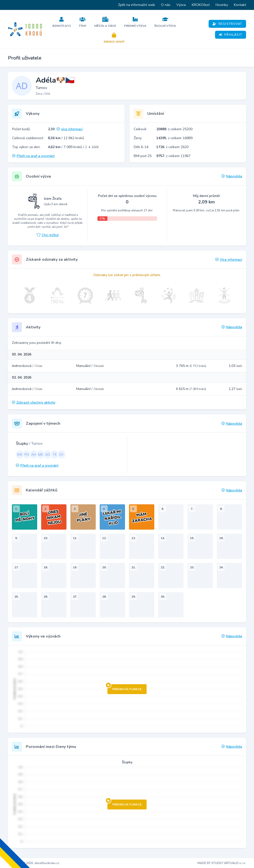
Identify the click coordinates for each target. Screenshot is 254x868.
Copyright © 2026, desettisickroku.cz (34, 863)
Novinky (222, 5)
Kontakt (240, 5)
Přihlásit (231, 35)
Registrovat (227, 24)
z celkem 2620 (172, 147)
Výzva (181, 5)
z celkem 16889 (174, 138)
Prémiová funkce (125, 688)
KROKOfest (201, 5)
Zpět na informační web (137, 5)
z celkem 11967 (173, 156)
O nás (166, 5)
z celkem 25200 (174, 129)
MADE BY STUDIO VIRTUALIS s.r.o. (222, 863)
